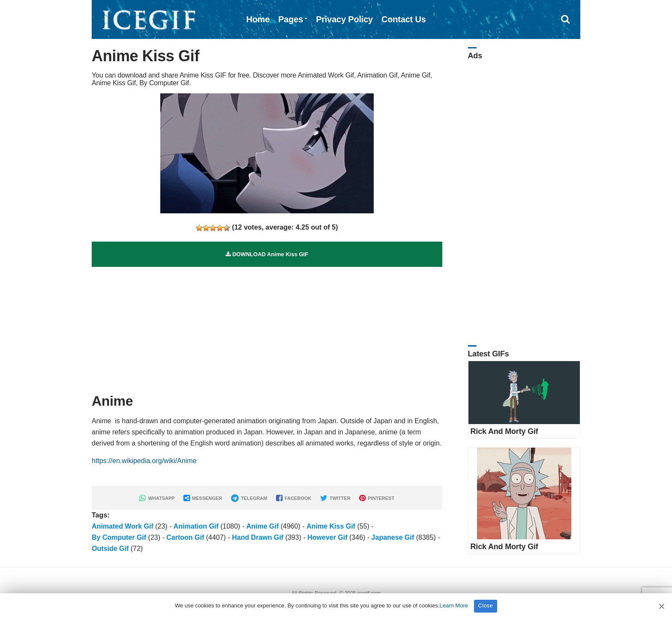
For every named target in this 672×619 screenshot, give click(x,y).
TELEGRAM (249, 498)
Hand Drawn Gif (258, 537)
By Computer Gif (119, 537)
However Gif (327, 537)
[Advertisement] (267, 327)
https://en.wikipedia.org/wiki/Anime (144, 461)
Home (258, 19)
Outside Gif (110, 549)
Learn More (454, 606)
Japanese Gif (393, 537)
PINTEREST (377, 498)
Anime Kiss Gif (331, 526)
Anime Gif (263, 526)
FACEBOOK (294, 498)
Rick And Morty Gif (504, 431)
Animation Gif (196, 526)
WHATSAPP (157, 498)
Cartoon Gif (185, 537)
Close (486, 606)
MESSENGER (203, 498)
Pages (291, 19)
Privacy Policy (344, 19)
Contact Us (404, 19)
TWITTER (335, 498)
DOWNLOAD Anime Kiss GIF (267, 254)
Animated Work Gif (123, 526)
